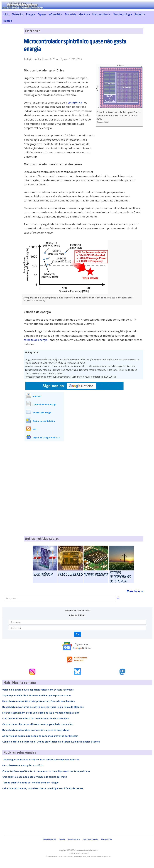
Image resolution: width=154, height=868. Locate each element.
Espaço (42, 14)
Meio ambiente (101, 14)
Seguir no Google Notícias (46, 438)
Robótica (140, 14)
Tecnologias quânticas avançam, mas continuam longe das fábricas (41, 759)
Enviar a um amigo (42, 413)
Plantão (7, 21)
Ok (77, 634)
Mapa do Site (107, 839)
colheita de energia (36, 340)
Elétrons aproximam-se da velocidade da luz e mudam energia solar (41, 713)
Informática (55, 14)
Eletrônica (18, 14)
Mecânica (84, 14)
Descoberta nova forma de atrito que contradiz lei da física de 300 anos (43, 707)
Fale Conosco (74, 839)
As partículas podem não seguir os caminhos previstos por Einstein (40, 736)
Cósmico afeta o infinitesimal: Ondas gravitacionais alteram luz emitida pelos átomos (51, 742)
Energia (31, 14)
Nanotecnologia (122, 14)
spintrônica (75, 103)
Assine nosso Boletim (44, 421)
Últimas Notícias (49, 839)
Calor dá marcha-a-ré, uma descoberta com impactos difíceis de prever (43, 788)
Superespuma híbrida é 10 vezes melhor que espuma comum (37, 695)
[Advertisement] (120, 151)
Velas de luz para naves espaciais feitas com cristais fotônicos (38, 690)
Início (6, 14)
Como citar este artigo (44, 404)
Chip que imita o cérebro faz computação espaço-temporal (36, 718)
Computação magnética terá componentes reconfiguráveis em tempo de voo (46, 771)
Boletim (62, 839)
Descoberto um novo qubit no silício (23, 765)
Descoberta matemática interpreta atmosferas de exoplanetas (39, 701)
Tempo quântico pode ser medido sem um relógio (30, 783)
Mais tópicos (135, 591)
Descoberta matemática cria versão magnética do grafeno (36, 730)
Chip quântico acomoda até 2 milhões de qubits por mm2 (34, 777)
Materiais (70, 14)
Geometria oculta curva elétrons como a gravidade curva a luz (38, 724)
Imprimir (37, 396)
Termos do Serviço (90, 839)
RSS (34, 429)
